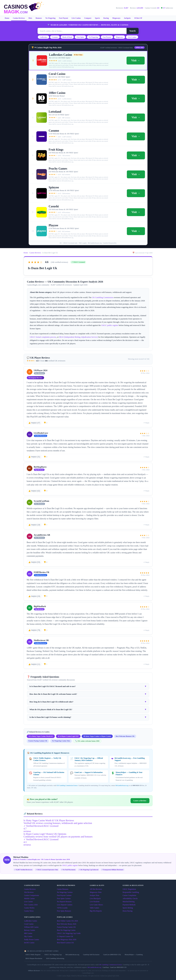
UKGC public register (110, 325)
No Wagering (50, 18)
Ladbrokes (44, 37)
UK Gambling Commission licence (67, 785)
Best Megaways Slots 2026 (67, 940)
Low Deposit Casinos (65, 905)
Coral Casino (29, 924)
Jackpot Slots (95, 895)
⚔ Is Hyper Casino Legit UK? (68, 736)
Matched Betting (129, 902)
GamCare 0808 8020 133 (118, 967)
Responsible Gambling (131, 892)
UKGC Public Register (33, 955)
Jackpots (127, 18)
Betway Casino (30, 930)
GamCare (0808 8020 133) (112, 955)
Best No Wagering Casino (66, 930)
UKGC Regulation (129, 889)
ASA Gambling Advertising (55, 958)
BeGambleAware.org (122, 785)
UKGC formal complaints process (43, 337)
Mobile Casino (29, 898)
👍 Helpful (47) (34, 423)
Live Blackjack (95, 898)
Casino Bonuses (63, 889)
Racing (106, 18)
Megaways (116, 18)
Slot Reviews (29, 892)
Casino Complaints (130, 895)
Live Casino (76, 18)
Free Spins (80, 37)
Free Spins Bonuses (64, 911)
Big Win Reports (96, 911)
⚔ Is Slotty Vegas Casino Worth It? (41, 736)
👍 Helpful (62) (34, 491)
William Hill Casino (31, 927)
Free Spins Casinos (64, 898)
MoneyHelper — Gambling (134, 955)
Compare (88, 18)
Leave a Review (140, 801)
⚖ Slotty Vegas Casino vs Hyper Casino (97, 736)
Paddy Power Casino (32, 940)
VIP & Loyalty (62, 908)
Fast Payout (63, 18)
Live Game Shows (96, 905)
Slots (30, 18)
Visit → (136, 60)
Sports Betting (128, 908)
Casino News (29, 911)
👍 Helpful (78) (34, 630)
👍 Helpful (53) (34, 562)
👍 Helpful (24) (34, 596)
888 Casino (28, 933)
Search (133, 31)
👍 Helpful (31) (34, 457)
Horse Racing (128, 911)
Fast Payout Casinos (64, 895)
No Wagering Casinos (65, 892)
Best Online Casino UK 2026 (68, 921)
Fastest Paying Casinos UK (38, 741)
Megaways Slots (96, 892)
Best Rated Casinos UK (65, 943)
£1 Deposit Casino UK (65, 936)
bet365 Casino (29, 943)
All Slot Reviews (96, 889)
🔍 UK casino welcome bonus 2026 (87, 741)
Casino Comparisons (32, 895)
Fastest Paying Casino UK (66, 927)
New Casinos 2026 (31, 905)
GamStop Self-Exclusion (91, 955)
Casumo (55, 37)
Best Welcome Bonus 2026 (67, 924)
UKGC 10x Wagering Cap (53, 955)
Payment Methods (129, 905)
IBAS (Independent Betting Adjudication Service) (78, 337)
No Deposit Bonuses (64, 902)
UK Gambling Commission (103, 297)
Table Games (95, 908)
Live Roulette (95, 902)
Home (7, 18)
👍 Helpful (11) (34, 664)
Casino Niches (29, 908)
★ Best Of (138, 18)
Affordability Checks (130, 898)
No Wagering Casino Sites (61, 741)
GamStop (106, 967)
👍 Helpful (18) (34, 525)
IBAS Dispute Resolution (34, 958)
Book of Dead (67, 37)
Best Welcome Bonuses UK (125, 736)
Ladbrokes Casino (31, 921)
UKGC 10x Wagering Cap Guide (69, 933)
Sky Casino (28, 936)
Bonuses (39, 18)
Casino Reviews (19, 18)
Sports (97, 18)
